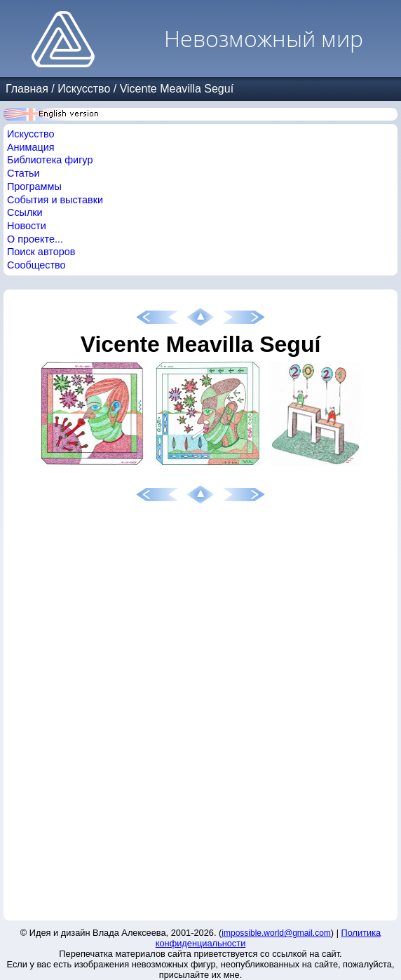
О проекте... (35, 239)
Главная (27, 89)
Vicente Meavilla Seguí (177, 89)
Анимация (31, 147)
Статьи (23, 173)
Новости (27, 226)
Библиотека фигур (50, 160)
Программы (34, 186)
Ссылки (25, 212)
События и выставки (55, 200)
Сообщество (36, 265)
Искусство (84, 89)
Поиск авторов (41, 252)
